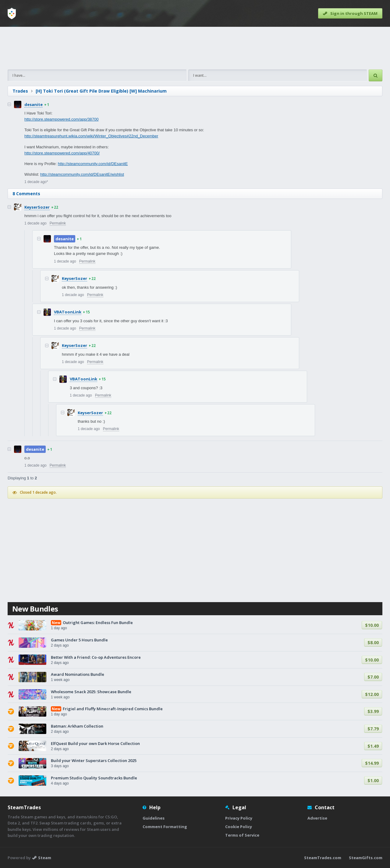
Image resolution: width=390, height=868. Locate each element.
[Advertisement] (195, 48)
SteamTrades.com (323, 858)
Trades (20, 91)
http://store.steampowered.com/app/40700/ (62, 153)
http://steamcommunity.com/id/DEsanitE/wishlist (82, 174)
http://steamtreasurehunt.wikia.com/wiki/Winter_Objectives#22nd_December (91, 136)
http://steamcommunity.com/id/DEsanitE (93, 164)
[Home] (12, 13)
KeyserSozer (37, 207)
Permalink (58, 223)
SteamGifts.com (366, 858)
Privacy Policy (239, 818)
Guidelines (154, 818)
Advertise (317, 818)
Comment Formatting (165, 827)
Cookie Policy (239, 827)
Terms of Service (242, 835)
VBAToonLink (68, 312)
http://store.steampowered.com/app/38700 (62, 119)
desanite (34, 104)
